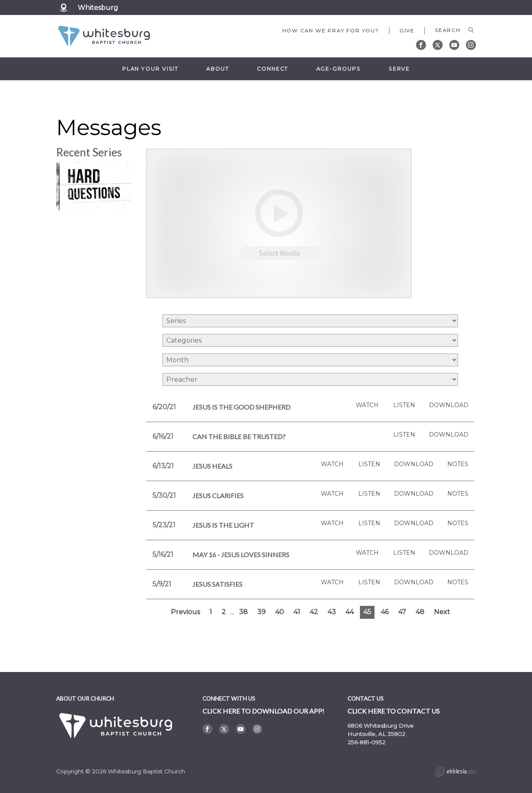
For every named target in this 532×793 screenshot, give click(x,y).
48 (420, 612)
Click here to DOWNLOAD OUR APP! (263, 711)
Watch (367, 405)
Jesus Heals (212, 466)
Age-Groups (339, 69)
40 (280, 612)
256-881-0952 (366, 742)
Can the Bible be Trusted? (239, 436)
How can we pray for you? (331, 31)
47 (402, 612)
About (217, 69)
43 (332, 612)
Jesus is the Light (223, 525)
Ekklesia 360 (455, 773)
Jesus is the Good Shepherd (241, 407)
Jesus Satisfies (217, 584)
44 (350, 612)
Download (449, 405)
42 (314, 612)
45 (367, 612)
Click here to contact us (394, 711)
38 (243, 612)
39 (261, 612)
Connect (272, 69)
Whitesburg (98, 8)
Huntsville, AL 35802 (376, 734)
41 (297, 612)
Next (442, 612)
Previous (185, 612)
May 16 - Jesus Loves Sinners (241, 555)
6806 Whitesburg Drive (381, 726)
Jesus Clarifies (218, 495)
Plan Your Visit (150, 69)
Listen (404, 405)
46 (385, 612)
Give (407, 31)
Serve (399, 69)
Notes (458, 464)
